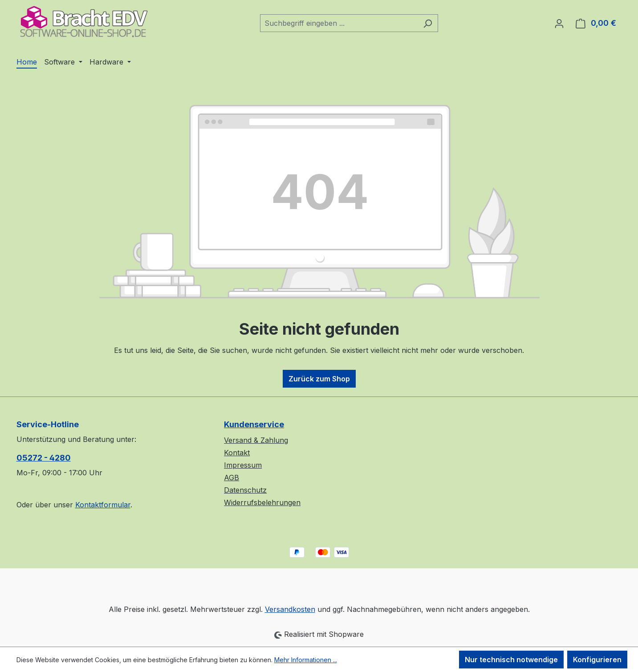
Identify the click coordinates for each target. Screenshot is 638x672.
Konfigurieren (597, 660)
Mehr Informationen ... (306, 660)
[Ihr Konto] (559, 23)
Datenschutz (245, 490)
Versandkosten (290, 609)
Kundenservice (254, 424)
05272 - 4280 (44, 458)
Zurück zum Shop (319, 379)
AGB (232, 478)
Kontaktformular (103, 505)
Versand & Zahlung (256, 440)
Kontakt (237, 453)
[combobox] (339, 23)
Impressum (243, 465)
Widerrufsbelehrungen (262, 502)
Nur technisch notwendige (511, 660)
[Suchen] (428, 23)
